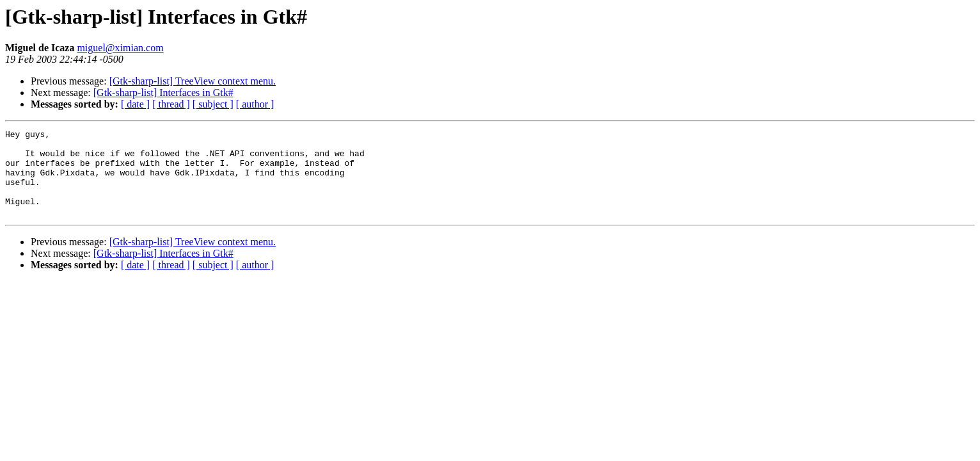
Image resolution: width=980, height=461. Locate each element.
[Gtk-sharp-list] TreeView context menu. (193, 81)
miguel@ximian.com (120, 48)
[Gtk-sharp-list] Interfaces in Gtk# (163, 93)
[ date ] (135, 104)
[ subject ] (213, 104)
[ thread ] (171, 104)
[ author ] (255, 104)
